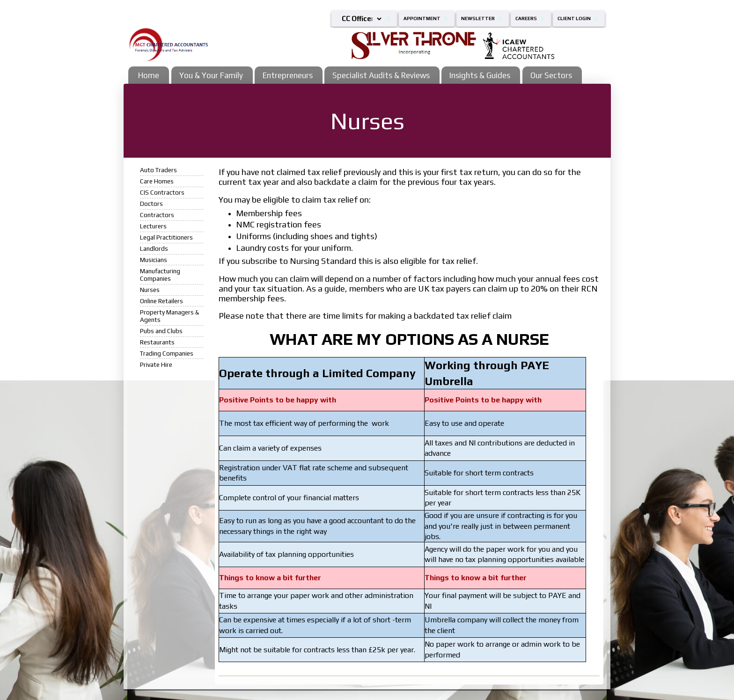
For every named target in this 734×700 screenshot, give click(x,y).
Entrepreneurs (288, 75)
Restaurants (157, 342)
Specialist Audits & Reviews (381, 75)
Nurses (150, 290)
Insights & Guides (480, 75)
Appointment (422, 18)
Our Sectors (551, 75)
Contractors (157, 215)
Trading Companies (167, 353)
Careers (526, 18)
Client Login (574, 18)
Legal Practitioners (166, 237)
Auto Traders (158, 170)
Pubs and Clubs (161, 331)
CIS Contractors (162, 192)
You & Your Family (211, 75)
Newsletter (478, 18)
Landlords (154, 248)
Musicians (154, 260)
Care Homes (157, 181)
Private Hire (156, 365)
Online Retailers (161, 301)
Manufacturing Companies (160, 275)
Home (149, 75)
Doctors (151, 204)
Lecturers (153, 226)
